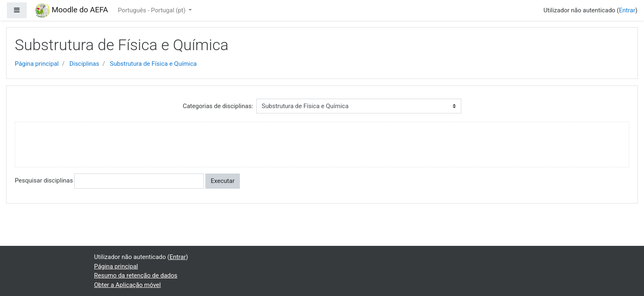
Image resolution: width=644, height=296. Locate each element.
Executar (223, 181)
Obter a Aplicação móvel (127, 285)
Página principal (37, 64)
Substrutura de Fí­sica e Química (153, 64)
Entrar (627, 10)
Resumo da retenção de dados (136, 275)
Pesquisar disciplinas (44, 180)
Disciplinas (84, 64)
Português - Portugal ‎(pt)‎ (152, 10)
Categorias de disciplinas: (218, 106)
